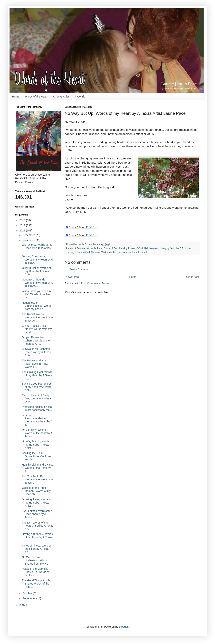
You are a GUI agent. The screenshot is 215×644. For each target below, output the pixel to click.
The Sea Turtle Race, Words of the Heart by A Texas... (37, 479)
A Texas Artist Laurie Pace (88, 248)
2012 (23, 225)
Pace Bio (80, 97)
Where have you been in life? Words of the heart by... (37, 294)
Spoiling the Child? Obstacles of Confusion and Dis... (37, 456)
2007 (23, 605)
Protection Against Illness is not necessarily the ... (37, 408)
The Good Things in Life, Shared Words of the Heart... (36, 584)
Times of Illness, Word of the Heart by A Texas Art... (36, 549)
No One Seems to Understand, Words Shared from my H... (35, 560)
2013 (23, 220)
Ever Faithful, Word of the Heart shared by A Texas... (37, 514)
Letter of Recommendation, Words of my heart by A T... (37, 420)
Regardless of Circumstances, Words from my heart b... (37, 306)
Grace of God (111, 248)
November (29, 240)
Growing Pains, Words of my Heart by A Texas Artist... (37, 503)
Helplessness (151, 248)
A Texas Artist (61, 97)
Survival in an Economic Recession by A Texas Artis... (36, 352)
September (29, 598)
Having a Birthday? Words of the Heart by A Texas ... (37, 537)
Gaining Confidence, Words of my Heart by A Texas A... (37, 260)
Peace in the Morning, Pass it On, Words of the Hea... (35, 572)
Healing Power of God (131, 248)
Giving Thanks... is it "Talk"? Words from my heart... (37, 329)
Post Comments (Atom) (95, 283)
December (29, 235)
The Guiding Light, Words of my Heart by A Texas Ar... (37, 375)
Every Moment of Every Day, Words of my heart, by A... (38, 398)
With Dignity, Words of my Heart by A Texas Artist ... (37, 248)
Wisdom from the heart (135, 252)
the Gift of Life (183, 248)
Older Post (193, 277)
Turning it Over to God (78, 252)
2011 (23, 231)
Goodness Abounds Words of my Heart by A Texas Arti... (37, 283)
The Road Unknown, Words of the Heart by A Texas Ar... (37, 317)
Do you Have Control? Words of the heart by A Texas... (37, 433)
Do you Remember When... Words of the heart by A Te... (36, 341)
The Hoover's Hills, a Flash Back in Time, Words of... (35, 364)
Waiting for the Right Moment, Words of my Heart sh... (36, 491)
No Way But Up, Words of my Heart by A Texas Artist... (37, 445)
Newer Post (72, 277)
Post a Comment (79, 269)
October (28, 593)
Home (16, 97)
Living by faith (167, 248)
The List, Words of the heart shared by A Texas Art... (37, 526)
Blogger (123, 627)
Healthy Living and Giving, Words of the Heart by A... (37, 468)
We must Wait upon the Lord (106, 252)
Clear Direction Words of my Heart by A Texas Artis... (36, 271)
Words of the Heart (36, 97)
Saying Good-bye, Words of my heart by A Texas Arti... (37, 387)
